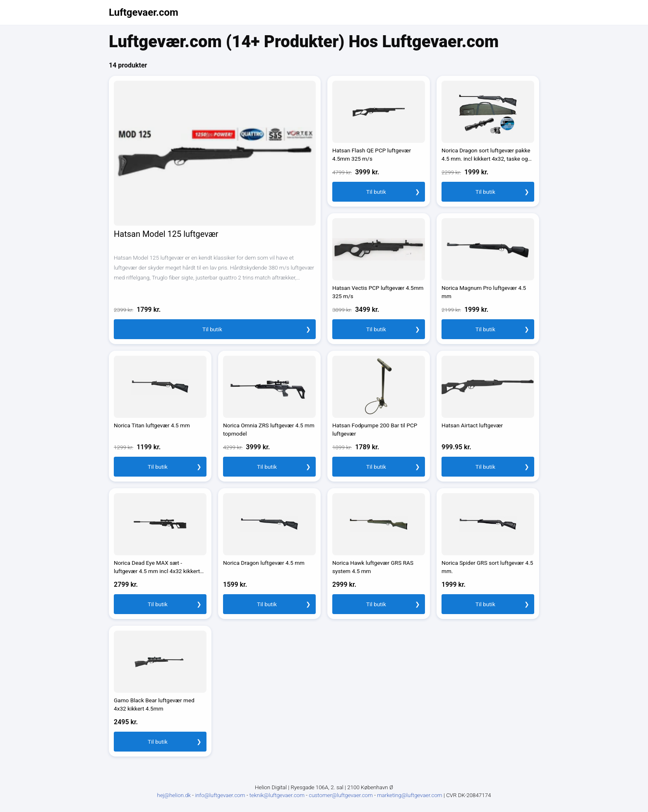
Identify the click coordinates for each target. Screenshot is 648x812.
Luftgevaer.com (144, 12)
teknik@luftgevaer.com (278, 795)
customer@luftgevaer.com (341, 795)
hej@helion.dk (174, 795)
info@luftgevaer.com (221, 795)
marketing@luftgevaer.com (410, 795)
